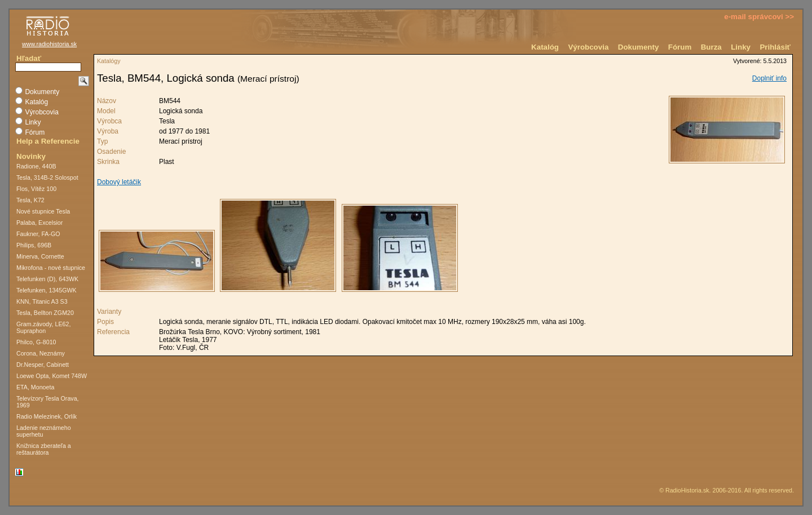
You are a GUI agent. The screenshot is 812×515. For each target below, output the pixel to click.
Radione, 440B (36, 166)
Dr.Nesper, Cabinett (43, 365)
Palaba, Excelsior (39, 223)
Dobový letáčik (119, 182)
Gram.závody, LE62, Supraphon (43, 327)
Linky (741, 47)
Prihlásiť (775, 47)
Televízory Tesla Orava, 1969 (48, 402)
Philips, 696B (34, 245)
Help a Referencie (48, 141)
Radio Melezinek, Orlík (47, 416)
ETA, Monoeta (35, 387)
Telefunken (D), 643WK (47, 279)
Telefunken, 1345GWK (47, 290)
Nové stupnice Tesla (43, 211)
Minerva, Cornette (40, 256)
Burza (711, 47)
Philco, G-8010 (36, 342)
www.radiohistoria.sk (49, 44)
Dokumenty (639, 47)
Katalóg (545, 47)
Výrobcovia (588, 47)
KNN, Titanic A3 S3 (42, 301)
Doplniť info (769, 78)
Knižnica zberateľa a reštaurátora (44, 449)
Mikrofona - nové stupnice (51, 268)
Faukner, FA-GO (38, 234)
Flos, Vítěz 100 (36, 189)
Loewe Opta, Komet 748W (52, 376)
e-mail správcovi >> (759, 17)
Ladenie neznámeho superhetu (44, 431)
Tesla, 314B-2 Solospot (47, 177)
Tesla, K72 (30, 200)
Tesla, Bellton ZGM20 (45, 313)
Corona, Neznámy (41, 353)
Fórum (680, 47)
